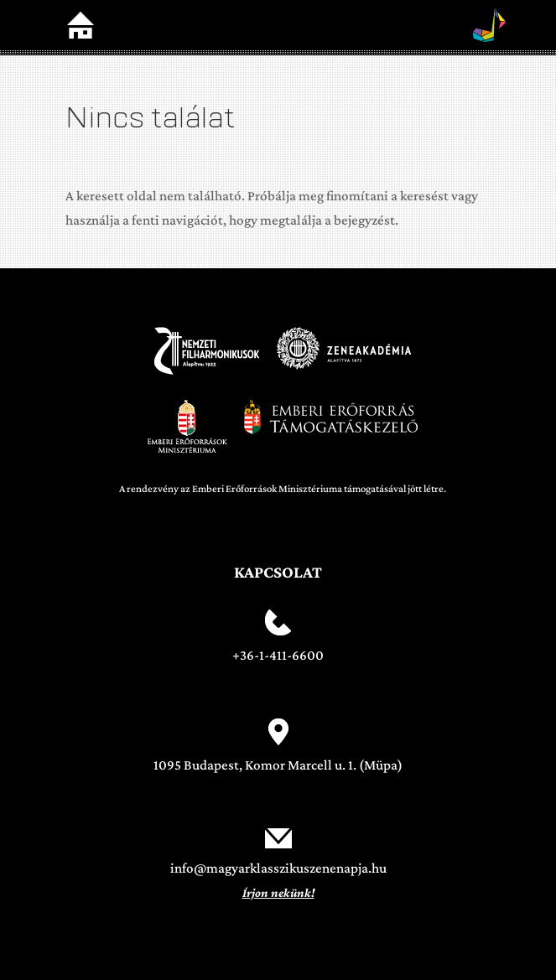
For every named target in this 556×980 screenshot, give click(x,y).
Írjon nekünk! (278, 893)
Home (81, 25)
